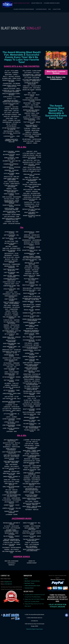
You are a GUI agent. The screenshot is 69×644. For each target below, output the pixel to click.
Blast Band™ (28, 581)
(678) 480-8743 (8, 584)
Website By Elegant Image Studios (34, 629)
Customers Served (29, 588)
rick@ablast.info (8, 582)
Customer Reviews (35, 581)
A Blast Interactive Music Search (32, 586)
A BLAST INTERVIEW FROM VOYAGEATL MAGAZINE (57, 605)
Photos (33, 583)
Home (26, 579)
